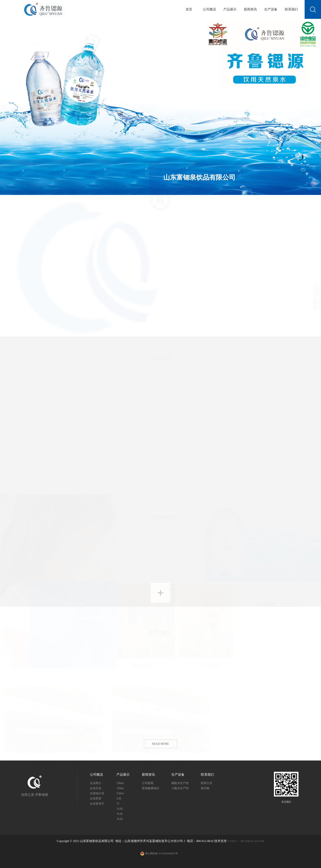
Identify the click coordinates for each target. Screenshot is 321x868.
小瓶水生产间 (180, 788)
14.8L (221, 394)
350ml (60, 394)
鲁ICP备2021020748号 (202, 848)
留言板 (205, 788)
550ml (100, 394)
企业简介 (96, 783)
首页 (189, 9)
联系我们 (291, 9)
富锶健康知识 (150, 788)
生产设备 (271, 9)
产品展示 (230, 9)
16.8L (261, 394)
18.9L (301, 394)
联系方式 (207, 783)
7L (181, 394)
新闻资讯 (250, 9)
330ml (20, 394)
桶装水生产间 (180, 783)
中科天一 (235, 841)
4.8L (140, 394)
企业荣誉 (96, 798)
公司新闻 (148, 783)
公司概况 (209, 9)
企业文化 (96, 788)
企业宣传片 (97, 804)
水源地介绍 (97, 793)
